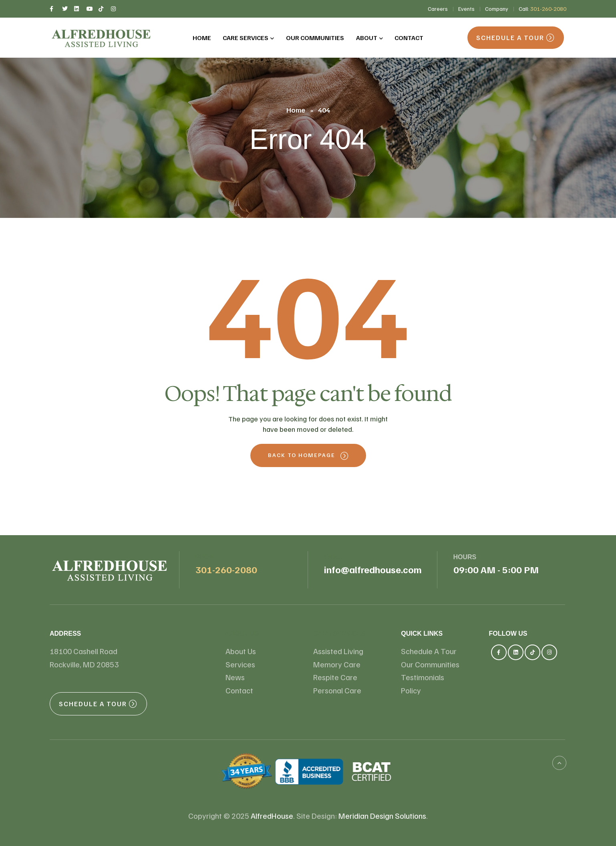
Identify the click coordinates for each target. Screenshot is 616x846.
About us (242, 633)
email (334, 557)
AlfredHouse (272, 816)
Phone (207, 557)
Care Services (339, 633)
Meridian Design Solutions (382, 816)
